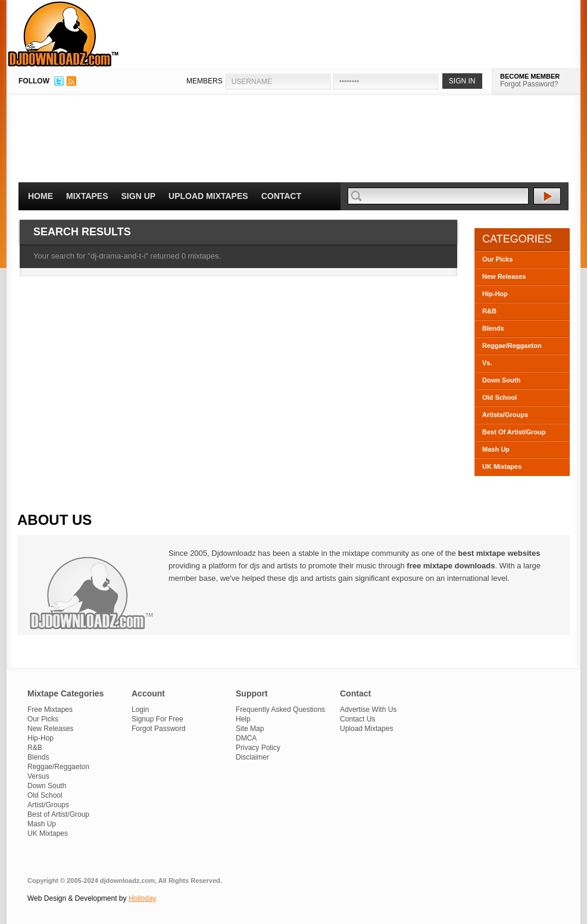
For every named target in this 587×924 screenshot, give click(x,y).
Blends (493, 328)
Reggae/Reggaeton (512, 346)
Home (40, 196)
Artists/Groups (505, 415)
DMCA (246, 738)
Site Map (250, 729)
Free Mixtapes (50, 710)
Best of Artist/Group (58, 814)
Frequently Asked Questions (280, 710)
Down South (501, 380)
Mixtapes (87, 196)
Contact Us (357, 719)
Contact (281, 196)
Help (243, 719)
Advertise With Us (368, 710)
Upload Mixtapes (208, 196)
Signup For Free (157, 719)
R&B (489, 311)
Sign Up (139, 196)
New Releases (504, 276)
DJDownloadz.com (63, 34)
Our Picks (497, 259)
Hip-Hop (495, 294)
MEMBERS (204, 81)
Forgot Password (159, 729)
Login (140, 710)
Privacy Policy (258, 748)
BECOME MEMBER (530, 76)
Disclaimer (252, 757)
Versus (38, 776)
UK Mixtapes (502, 466)
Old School (499, 397)
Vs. (487, 363)
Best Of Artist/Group (514, 432)
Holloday (143, 898)
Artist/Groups (48, 805)
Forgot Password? (529, 84)
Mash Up (496, 449)
